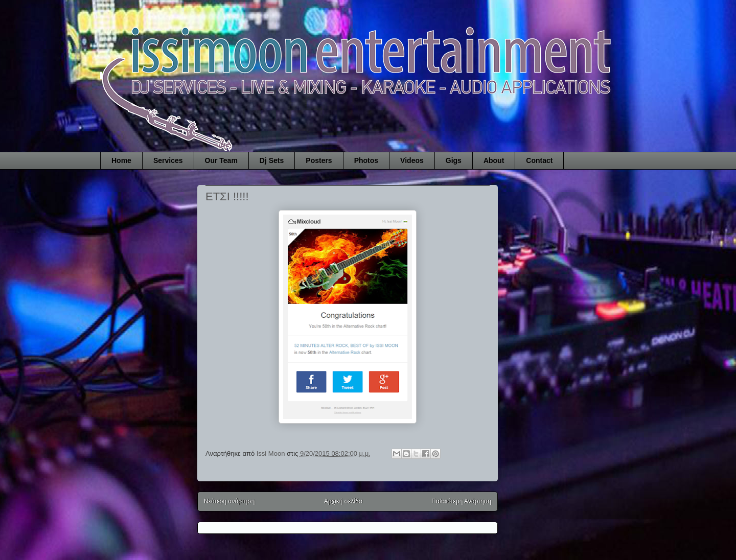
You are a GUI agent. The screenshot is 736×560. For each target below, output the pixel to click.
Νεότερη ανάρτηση (229, 501)
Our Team (221, 160)
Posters (319, 160)
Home (121, 160)
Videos (412, 160)
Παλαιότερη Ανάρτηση (461, 501)
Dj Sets (272, 160)
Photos (366, 160)
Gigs (454, 160)
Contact (539, 160)
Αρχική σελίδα (343, 501)
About (494, 160)
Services (168, 160)
